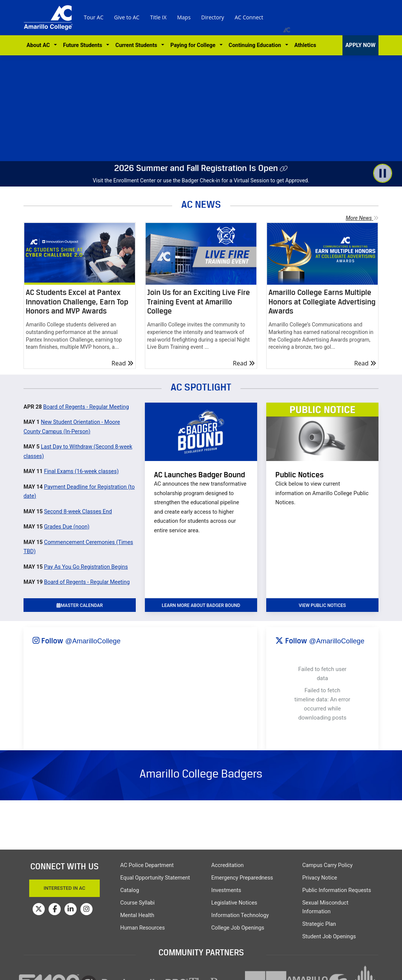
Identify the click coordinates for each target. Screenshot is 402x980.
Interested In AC (64, 888)
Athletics (305, 45)
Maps (184, 17)
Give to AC (127, 17)
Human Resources (143, 928)
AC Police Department (147, 865)
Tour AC (94, 17)
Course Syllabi (137, 903)
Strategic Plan (319, 924)
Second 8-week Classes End (78, 512)
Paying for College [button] (194, 45)
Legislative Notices (234, 903)
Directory (213, 17)
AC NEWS (201, 204)
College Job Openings (238, 928)
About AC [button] (40, 45)
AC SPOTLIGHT (201, 387)
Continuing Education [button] (256, 45)
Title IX (158, 17)
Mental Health (137, 915)
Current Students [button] (137, 45)
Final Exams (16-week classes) (81, 471)
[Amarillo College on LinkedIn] (71, 909)
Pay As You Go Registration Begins (86, 567)
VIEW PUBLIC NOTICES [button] (322, 605)
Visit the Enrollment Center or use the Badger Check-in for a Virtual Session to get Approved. (201, 180)
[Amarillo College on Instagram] (86, 909)
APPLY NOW (360, 45)
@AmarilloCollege (93, 641)
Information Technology (240, 915)
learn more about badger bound (201, 605)
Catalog (130, 890)
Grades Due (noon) (67, 527)
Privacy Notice (320, 878)
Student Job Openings (329, 937)
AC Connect (249, 17)
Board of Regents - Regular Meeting (86, 407)
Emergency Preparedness (242, 878)
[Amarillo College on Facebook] (55, 909)
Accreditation (227, 865)
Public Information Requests (337, 890)
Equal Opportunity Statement (155, 878)
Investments (226, 890)
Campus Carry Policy (327, 865)
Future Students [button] (84, 45)
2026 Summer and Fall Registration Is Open (196, 168)
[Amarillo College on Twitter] (39, 909)
